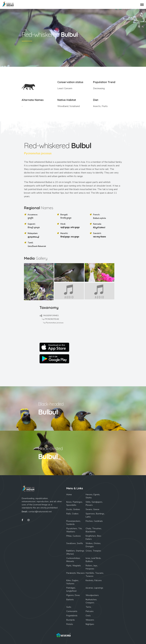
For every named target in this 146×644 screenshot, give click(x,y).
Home (69, 495)
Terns (88, 607)
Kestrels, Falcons (94, 580)
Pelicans (90, 611)
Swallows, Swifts (75, 543)
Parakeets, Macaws (76, 573)
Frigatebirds (72, 616)
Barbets (70, 600)
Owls (88, 616)
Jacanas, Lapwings (94, 588)
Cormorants (72, 611)
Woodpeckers (92, 595)
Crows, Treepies (93, 551)
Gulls (69, 607)
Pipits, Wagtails (74, 566)
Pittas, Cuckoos (74, 536)
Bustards (71, 620)
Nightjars (90, 624)
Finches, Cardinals (94, 521)
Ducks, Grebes (73, 509)
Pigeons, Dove (73, 595)
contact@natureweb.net (40, 512)
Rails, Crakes (72, 514)
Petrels (70, 624)
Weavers (90, 620)
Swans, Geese (92, 509)
